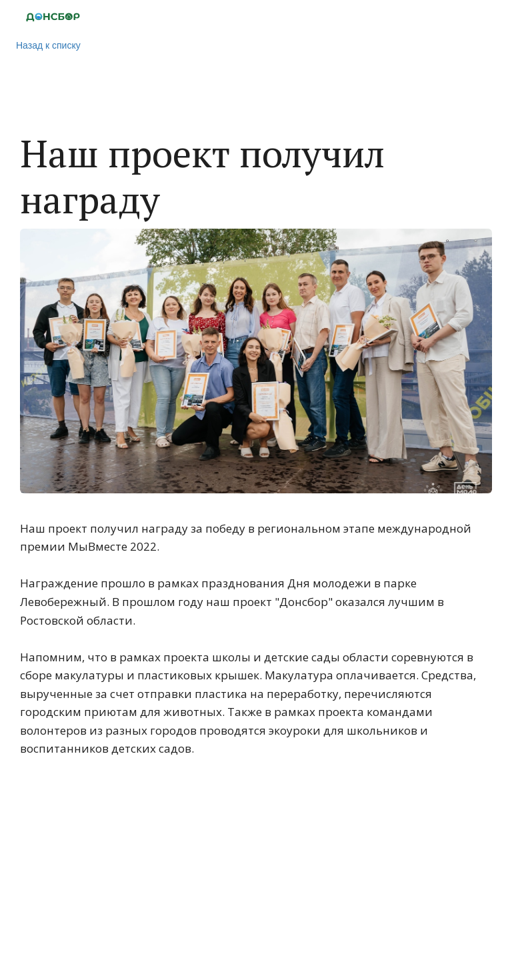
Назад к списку (48, 45)
